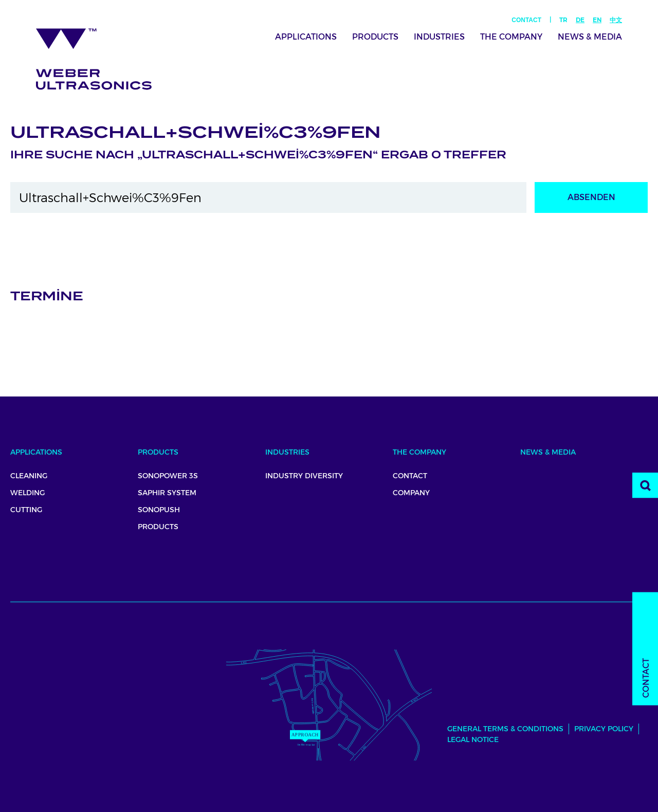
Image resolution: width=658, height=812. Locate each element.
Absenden (591, 197)
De (580, 20)
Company (411, 493)
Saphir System (167, 493)
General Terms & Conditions (505, 729)
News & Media (590, 37)
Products (375, 37)
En (597, 20)
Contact (526, 20)
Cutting (26, 510)
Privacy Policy (604, 729)
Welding (28, 493)
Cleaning (29, 476)
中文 (616, 20)
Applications (306, 37)
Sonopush (159, 510)
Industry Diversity (304, 476)
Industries (439, 37)
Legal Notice (473, 739)
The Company (511, 37)
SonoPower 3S (168, 476)
